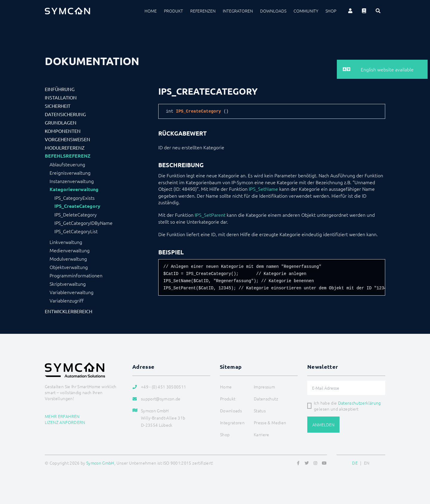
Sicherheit (58, 106)
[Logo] (67, 11)
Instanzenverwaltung (72, 181)
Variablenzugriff (67, 300)
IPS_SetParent (210, 215)
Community (306, 11)
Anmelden (323, 425)
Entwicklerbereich (69, 311)
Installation (61, 97)
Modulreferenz (65, 147)
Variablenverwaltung (72, 292)
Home (151, 11)
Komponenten (63, 131)
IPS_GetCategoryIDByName (83, 223)
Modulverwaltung (68, 259)
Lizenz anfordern (65, 422)
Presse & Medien (270, 422)
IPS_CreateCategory (77, 206)
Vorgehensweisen (67, 139)
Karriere (262, 434)
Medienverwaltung (70, 250)
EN (367, 463)
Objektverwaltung (69, 267)
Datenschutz (266, 399)
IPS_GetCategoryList (76, 231)
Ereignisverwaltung (70, 173)
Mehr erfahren (62, 416)
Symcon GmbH (100, 463)
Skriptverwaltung (68, 284)
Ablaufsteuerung (67, 164)
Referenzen (203, 11)
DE (355, 463)
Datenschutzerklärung (360, 403)
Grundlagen (61, 122)
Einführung (60, 89)
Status (260, 411)
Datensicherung (65, 114)
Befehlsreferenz (68, 156)
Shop (331, 11)
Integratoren (238, 11)
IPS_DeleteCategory (76, 214)
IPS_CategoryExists (75, 198)
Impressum (264, 387)
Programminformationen (76, 275)
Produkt (173, 11)
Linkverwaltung (66, 242)
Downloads (273, 11)
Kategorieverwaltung (74, 189)
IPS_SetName (263, 189)
